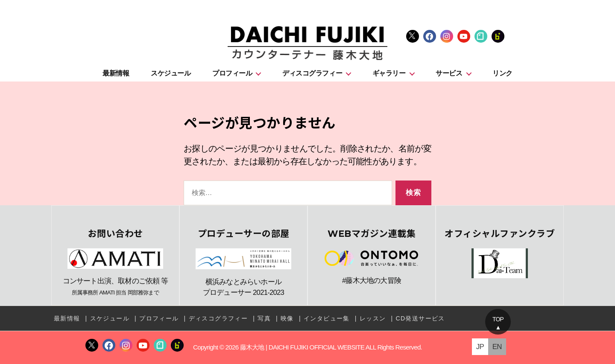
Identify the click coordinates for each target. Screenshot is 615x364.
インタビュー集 (327, 318)
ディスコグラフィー (312, 73)
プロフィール (232, 73)
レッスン (373, 318)
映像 (287, 318)
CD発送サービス (420, 318)
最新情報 (116, 73)
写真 (264, 318)
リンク (502, 73)
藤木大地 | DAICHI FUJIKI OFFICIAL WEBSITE (302, 348)
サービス (449, 73)
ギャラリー (389, 73)
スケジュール (171, 73)
